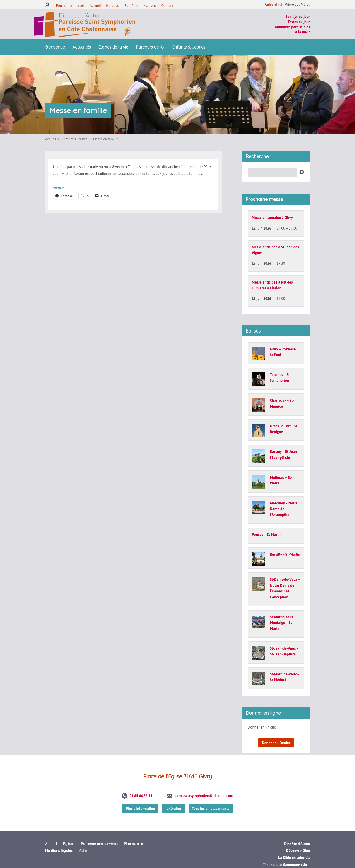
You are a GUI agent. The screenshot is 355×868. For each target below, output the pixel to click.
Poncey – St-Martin (267, 535)
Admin (84, 851)
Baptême (131, 6)
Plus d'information (140, 809)
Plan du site (133, 844)
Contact (167, 6)
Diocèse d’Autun (297, 844)
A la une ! (302, 32)
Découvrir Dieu (298, 851)
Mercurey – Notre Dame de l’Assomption (284, 509)
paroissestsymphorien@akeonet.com (204, 796)
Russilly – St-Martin (285, 554)
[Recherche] (273, 172)
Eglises (69, 844)
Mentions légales (59, 851)
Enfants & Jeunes (189, 47)
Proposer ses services (99, 844)
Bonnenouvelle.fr (296, 864)
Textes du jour (299, 22)
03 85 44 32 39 (141, 796)
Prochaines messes (70, 6)
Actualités (82, 47)
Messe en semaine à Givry (272, 218)
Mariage (150, 6)
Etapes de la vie (113, 47)
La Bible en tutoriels (294, 858)
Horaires (113, 6)
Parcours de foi (150, 47)
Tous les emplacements (211, 809)
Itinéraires (174, 809)
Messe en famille (78, 110)
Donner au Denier (276, 743)
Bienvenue (55, 47)
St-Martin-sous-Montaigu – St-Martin (282, 623)
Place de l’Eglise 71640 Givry (177, 776)
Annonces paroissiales (292, 27)
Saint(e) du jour (298, 17)
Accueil (95, 6)
